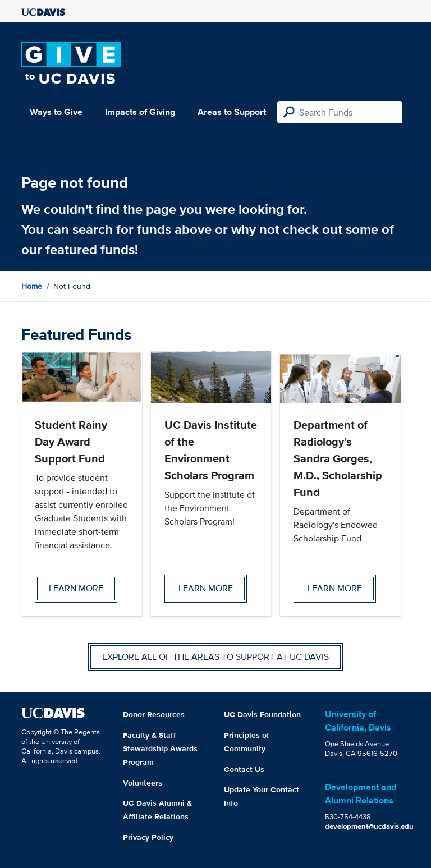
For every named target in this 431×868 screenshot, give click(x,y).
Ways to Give (56, 112)
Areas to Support (232, 112)
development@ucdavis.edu (369, 826)
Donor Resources (154, 714)
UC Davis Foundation (262, 714)
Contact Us (244, 769)
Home (32, 286)
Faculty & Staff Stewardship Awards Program (160, 748)
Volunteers (143, 783)
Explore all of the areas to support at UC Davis (215, 657)
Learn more (76, 588)
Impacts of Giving (140, 112)
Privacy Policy (148, 837)
